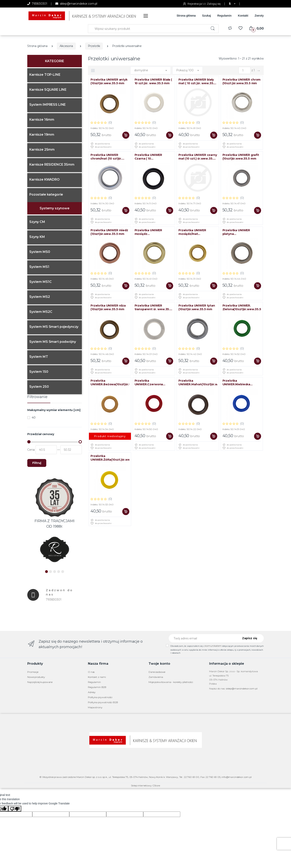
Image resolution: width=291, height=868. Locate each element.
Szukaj (207, 16)
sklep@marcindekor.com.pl (76, 4)
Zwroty (259, 16)
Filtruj (37, 463)
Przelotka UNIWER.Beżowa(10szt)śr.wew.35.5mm (110, 382)
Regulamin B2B (97, 687)
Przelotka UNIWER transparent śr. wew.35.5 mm (153, 307)
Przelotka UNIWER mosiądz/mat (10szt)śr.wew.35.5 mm (195, 232)
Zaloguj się (214, 4)
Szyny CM (37, 222)
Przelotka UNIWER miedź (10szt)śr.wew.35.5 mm (109, 232)
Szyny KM (37, 237)
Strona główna (186, 16)
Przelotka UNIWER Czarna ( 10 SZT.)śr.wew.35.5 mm (150, 157)
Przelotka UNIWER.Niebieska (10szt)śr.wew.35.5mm (239, 382)
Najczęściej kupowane (40, 682)
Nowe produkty (36, 677)
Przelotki (94, 46)
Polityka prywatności (100, 697)
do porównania (100, 144)
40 (34, 417)
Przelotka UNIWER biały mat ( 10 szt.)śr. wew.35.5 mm (197, 81)
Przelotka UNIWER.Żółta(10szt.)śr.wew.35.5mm (110, 458)
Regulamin (224, 16)
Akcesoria (66, 46)
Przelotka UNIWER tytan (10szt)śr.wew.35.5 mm (197, 307)
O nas (91, 672)
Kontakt (243, 16)
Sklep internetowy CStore (145, 785)
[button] (232, 4)
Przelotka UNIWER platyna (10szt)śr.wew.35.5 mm (239, 232)
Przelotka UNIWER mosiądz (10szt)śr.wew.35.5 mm (151, 232)
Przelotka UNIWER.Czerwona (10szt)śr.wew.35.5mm (151, 382)
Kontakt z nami (97, 677)
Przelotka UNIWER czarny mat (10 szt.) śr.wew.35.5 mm (198, 157)
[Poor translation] (15, 809)
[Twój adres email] (203, 638)
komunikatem (213, 646)
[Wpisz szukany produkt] (148, 29)
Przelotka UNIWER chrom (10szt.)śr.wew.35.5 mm (242, 81)
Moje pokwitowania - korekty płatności (171, 682)
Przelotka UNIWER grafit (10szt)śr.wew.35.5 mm (241, 157)
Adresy (92, 692)
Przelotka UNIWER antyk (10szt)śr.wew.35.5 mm (109, 81)
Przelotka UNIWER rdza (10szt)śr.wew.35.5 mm (108, 307)
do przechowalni (101, 147)
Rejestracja (193, 4)
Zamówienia (156, 677)
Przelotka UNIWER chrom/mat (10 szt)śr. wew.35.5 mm (106, 157)
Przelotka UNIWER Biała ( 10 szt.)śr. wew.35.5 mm (153, 81)
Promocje (33, 672)
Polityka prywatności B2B (103, 702)
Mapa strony (95, 707)
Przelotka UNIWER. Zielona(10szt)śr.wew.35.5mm (242, 307)
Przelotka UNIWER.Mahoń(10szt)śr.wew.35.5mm (198, 382)
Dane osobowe (157, 672)
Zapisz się (250, 638)
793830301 (37, 4)
